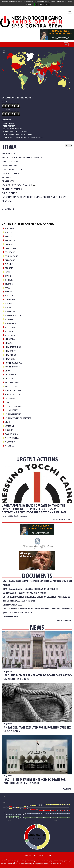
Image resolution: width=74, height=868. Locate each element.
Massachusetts (13, 315)
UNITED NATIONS (13, 414)
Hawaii (8, 272)
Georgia (9, 268)
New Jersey (10, 351)
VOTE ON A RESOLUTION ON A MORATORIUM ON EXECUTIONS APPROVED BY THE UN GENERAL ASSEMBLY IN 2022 (36, 599)
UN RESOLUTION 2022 (13, 605)
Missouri (9, 331)
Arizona (9, 236)
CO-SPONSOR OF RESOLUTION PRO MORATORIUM (25, 593)
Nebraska (10, 339)
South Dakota (12, 394)
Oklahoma (10, 375)
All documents (65, 620)
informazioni (45, 5)
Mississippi (10, 327)
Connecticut (11, 256)
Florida (9, 264)
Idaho (8, 276)
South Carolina (13, 390)
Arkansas (10, 240)
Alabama (9, 229)
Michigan (10, 319)
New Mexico (11, 355)
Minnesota (10, 323)
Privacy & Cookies (30, 856)
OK (36, 5)
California (10, 248)
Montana (10, 335)
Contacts (41, 856)
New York (10, 359)
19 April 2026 (8, 776)
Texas (8, 402)
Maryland (10, 311)
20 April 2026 (8, 672)
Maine (8, 307)
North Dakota (12, 367)
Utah (7, 422)
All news (68, 789)
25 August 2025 (8, 516)
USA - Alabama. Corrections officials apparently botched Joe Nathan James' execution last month (37, 611)
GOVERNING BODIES (12, 617)
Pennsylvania (12, 382)
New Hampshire (13, 347)
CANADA (9, 244)
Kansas (8, 292)
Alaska (8, 232)
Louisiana (10, 300)
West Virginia (12, 438)
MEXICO (8, 304)
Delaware (10, 260)
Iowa (7, 288)
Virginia (9, 430)
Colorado (10, 252)
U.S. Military (11, 410)
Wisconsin (10, 442)
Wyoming (9, 446)
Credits (49, 856)
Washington (11, 434)
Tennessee (10, 398)
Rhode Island (12, 386)
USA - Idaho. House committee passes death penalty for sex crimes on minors (37, 583)
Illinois (9, 280)
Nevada (9, 343)
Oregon (9, 379)
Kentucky (10, 296)
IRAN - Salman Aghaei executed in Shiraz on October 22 (30, 589)
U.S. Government (13, 406)
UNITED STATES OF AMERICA (18, 418)
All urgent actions (63, 519)
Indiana (9, 284)
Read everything (21, 516)
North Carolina (13, 363)
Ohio (7, 371)
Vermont (9, 426)
